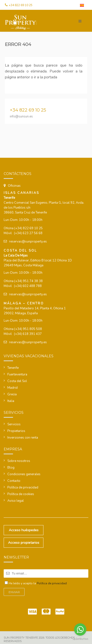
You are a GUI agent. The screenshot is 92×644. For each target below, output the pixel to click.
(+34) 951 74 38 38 (28, 281)
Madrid (13, 388)
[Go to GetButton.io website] (80, 639)
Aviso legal (16, 501)
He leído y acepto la (38, 583)
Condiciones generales (24, 474)
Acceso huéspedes (24, 530)
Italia (11, 401)
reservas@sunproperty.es (28, 242)
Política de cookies (21, 494)
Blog (11, 468)
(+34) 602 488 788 (28, 286)
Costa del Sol (17, 381)
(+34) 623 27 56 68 (28, 233)
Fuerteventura (17, 374)
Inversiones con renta (23, 438)
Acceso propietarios (24, 543)
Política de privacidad (23, 487)
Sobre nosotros (19, 461)
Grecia (12, 394)
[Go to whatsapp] (80, 630)
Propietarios (16, 431)
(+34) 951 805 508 (28, 329)
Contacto (14, 481)
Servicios (14, 424)
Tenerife (13, 368)
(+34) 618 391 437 (28, 334)
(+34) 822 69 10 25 (28, 228)
